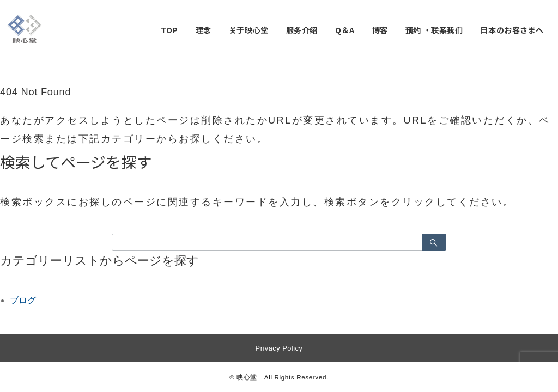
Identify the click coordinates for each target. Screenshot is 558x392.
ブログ (23, 300)
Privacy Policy (279, 348)
